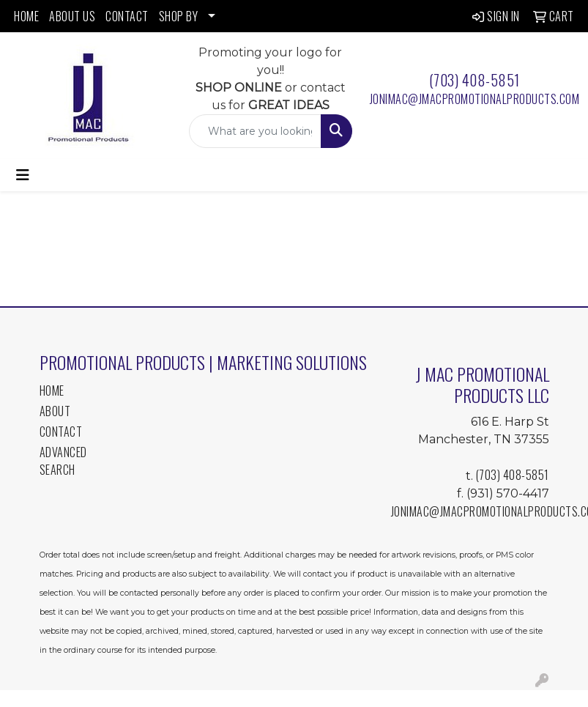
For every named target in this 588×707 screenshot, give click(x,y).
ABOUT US (72, 16)
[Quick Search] (255, 131)
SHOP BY (179, 16)
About (55, 411)
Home (52, 390)
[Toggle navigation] (23, 175)
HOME (26, 16)
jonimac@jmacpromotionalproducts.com (475, 99)
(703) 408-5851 (475, 80)
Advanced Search (63, 461)
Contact (61, 432)
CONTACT (127, 16)
